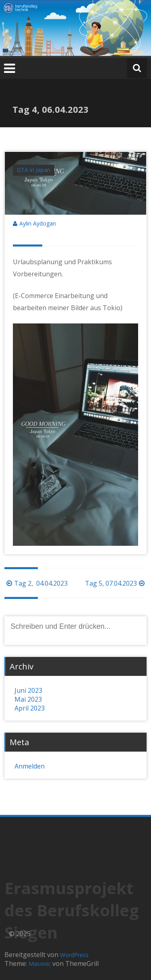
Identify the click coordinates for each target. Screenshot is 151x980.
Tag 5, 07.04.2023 (116, 583)
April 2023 (30, 708)
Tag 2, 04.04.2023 (37, 583)
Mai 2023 (28, 699)
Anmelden (30, 766)
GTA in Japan (34, 170)
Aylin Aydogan (38, 223)
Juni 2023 (28, 690)
